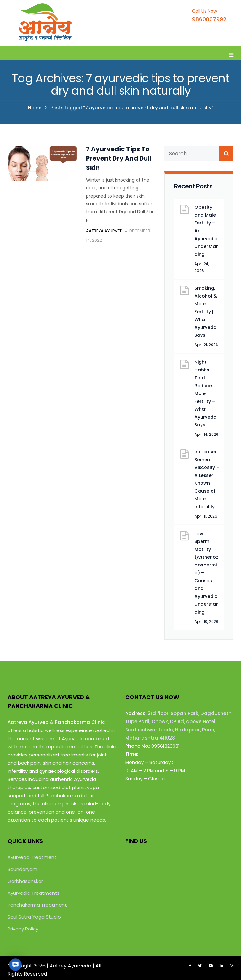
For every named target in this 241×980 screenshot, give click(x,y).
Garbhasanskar (25, 881)
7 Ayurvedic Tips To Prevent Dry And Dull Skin (119, 158)
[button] (15, 964)
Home (35, 108)
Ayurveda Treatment (32, 857)
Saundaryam (22, 869)
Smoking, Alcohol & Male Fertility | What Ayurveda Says (206, 312)
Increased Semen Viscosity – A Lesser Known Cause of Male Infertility (207, 479)
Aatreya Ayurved (104, 231)
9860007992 (209, 19)
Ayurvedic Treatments (34, 893)
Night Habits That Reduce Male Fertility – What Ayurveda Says (206, 393)
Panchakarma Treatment (37, 905)
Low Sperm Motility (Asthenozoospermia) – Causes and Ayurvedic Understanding (207, 573)
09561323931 (166, 746)
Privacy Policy (23, 929)
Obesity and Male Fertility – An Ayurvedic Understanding (207, 231)
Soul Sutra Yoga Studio (34, 917)
